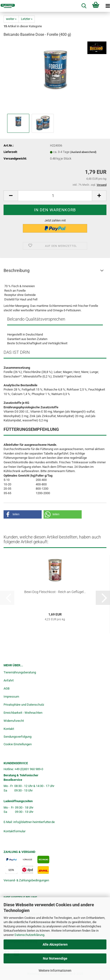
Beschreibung (17, 270)
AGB (7, 688)
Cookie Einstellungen (18, 744)
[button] (11, 196)
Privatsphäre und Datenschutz (24, 705)
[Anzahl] (55, 196)
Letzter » (27, 19)
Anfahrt (9, 680)
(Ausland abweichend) (83, 152)
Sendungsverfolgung (17, 737)
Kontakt (9, 729)
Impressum (11, 697)
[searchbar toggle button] (84, 6)
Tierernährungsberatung (20, 672)
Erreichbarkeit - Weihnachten (23, 713)
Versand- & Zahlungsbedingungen (26, 880)
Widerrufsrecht (14, 721)
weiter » (11, 19)
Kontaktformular (15, 831)
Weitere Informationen (55, 971)
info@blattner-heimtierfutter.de (34, 822)
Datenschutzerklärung (29, 935)
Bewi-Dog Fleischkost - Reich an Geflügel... (55, 592)
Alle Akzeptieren (55, 944)
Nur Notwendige (55, 958)
